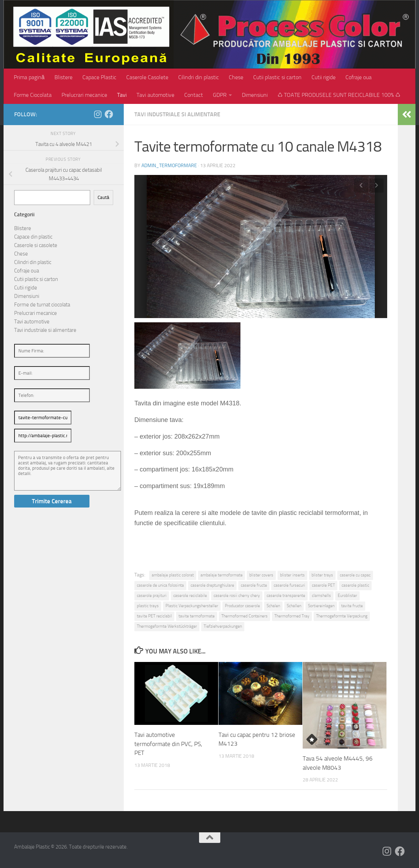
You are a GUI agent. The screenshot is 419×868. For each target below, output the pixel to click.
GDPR (220, 95)
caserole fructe (254, 585)
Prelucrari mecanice (84, 95)
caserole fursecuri (289, 585)
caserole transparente (286, 596)
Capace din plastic (33, 237)
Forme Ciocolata (33, 95)
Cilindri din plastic (199, 77)
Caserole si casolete (36, 245)
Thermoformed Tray (292, 616)
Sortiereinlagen (321, 606)
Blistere (63, 77)
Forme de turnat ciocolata (42, 305)
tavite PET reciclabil (154, 616)
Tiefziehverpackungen (223, 626)
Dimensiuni (255, 95)
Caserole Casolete (147, 77)
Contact (194, 95)
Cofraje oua (359, 77)
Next (377, 186)
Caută (103, 197)
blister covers (261, 575)
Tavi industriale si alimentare (177, 114)
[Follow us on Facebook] (109, 114)
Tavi (122, 95)
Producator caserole (242, 606)
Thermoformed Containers (245, 616)
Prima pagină (29, 77)
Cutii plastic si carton (277, 77)
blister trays (322, 575)
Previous (361, 186)
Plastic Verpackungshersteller (192, 606)
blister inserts (292, 575)
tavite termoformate (197, 616)
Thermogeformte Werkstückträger (167, 626)
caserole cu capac (355, 575)
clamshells (321, 596)
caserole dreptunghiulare (212, 585)
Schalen (273, 606)
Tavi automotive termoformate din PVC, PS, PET (168, 744)
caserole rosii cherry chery (237, 596)
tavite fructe (352, 606)
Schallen (294, 606)
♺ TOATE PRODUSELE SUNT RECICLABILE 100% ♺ (339, 95)
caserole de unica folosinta (160, 585)
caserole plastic (355, 585)
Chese (236, 77)
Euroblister (347, 596)
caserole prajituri (152, 596)
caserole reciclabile (190, 596)
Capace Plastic (99, 77)
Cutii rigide (324, 77)
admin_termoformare (169, 166)
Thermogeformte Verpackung (342, 616)
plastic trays (148, 606)
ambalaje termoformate (222, 575)
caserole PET (323, 585)
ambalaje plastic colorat (173, 575)
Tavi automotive (155, 95)
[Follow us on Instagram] (98, 114)
